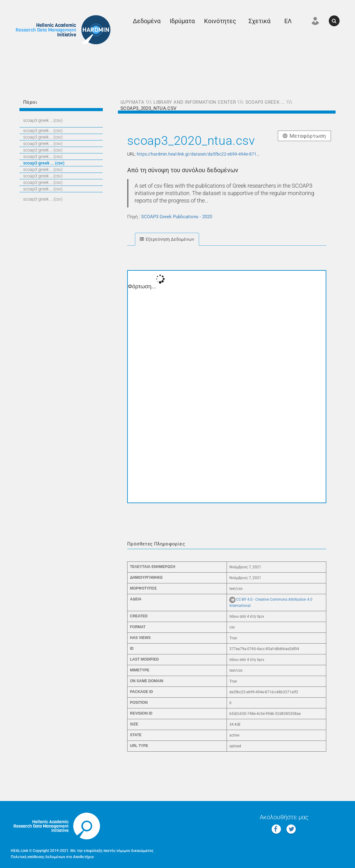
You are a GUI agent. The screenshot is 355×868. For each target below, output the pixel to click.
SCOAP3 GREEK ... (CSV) (43, 120)
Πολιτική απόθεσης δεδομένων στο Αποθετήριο (52, 857)
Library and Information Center (195, 102)
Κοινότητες (220, 21)
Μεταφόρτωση (304, 136)
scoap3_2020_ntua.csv (149, 108)
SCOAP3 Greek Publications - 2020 (177, 217)
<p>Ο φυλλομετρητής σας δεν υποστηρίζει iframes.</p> (227, 387)
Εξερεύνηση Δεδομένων (167, 239)
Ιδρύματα (182, 21)
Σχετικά (259, 21)
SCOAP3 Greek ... (265, 102)
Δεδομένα (147, 21)
